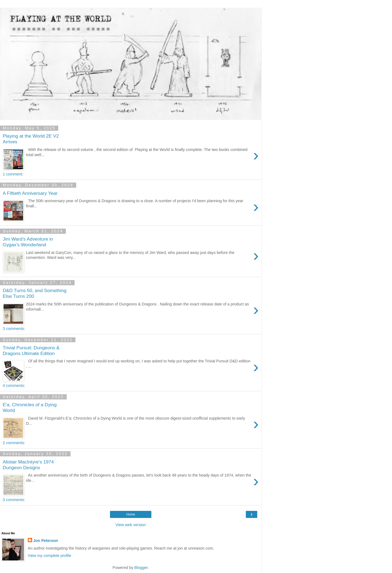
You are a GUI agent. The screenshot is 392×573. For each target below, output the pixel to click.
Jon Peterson (46, 541)
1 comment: (13, 174)
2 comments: (14, 443)
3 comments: (14, 329)
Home (131, 514)
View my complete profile (50, 556)
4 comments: (14, 386)
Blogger (141, 568)
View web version (131, 525)
